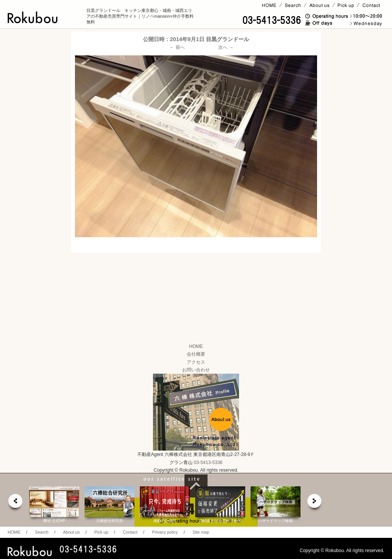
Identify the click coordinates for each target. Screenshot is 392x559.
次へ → (226, 47)
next (315, 503)
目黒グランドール (228, 39)
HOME (196, 346)
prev (15, 503)
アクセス (196, 362)
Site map (201, 532)
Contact (130, 532)
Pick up (101, 532)
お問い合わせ (196, 370)
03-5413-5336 (208, 463)
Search (42, 532)
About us (71, 532)
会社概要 (196, 354)
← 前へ (177, 47)
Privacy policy (165, 532)
